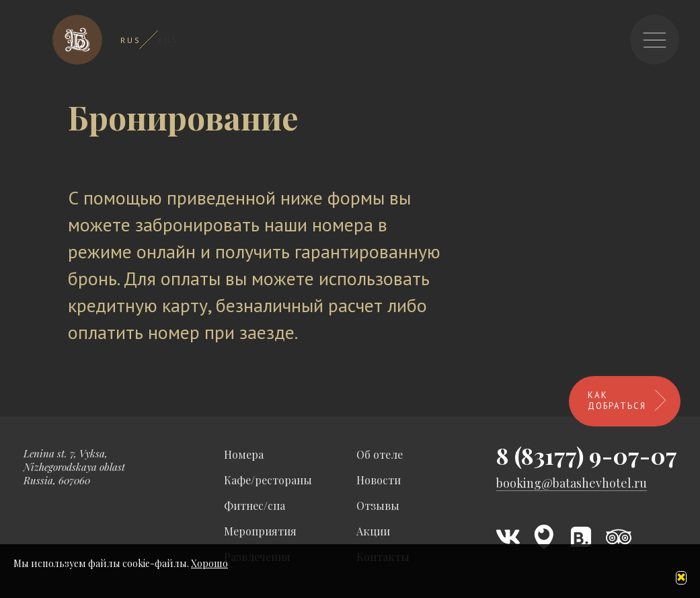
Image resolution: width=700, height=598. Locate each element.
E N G (167, 40)
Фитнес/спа (255, 506)
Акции (373, 531)
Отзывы (378, 506)
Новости (379, 480)
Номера (244, 454)
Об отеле (380, 454)
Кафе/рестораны (268, 480)
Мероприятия (260, 531)
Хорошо (209, 563)
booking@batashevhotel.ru (572, 483)
